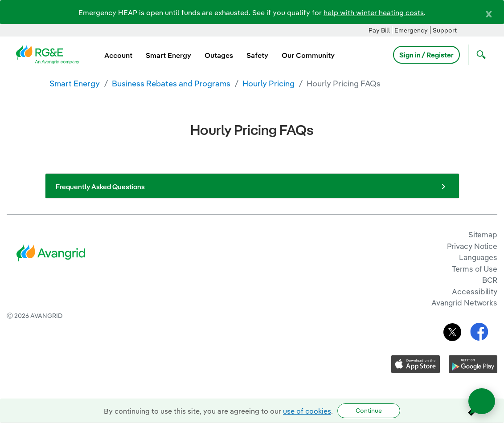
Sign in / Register (426, 55)
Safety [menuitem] (257, 55)
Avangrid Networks (464, 303)
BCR (490, 280)
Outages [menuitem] (219, 55)
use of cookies (307, 411)
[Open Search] (479, 55)
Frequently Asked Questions (252, 187)
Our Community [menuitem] (308, 55)
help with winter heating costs (374, 12)
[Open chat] (482, 401)
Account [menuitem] (118, 55)
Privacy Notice (472, 246)
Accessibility (475, 291)
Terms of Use (475, 269)
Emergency (411, 30)
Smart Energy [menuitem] (168, 55)
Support (445, 30)
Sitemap (483, 234)
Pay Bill (379, 30)
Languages (478, 257)
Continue (369, 411)
